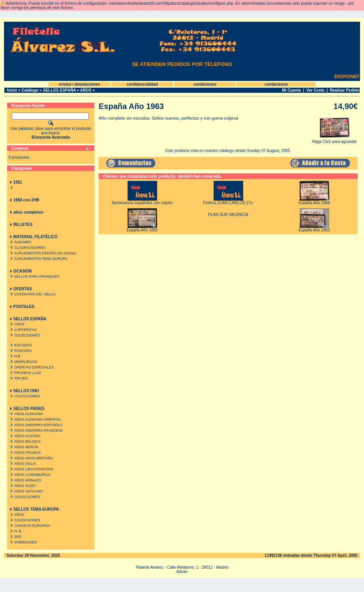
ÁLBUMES (20, 242)
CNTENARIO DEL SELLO (32, 294)
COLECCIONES (25, 335)
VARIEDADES (23, 542)
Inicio (12, 90)
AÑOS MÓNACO (25, 480)
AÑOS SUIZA (23, 486)
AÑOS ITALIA (23, 464)
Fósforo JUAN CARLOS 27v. (228, 203)
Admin (182, 572)
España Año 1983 (314, 230)
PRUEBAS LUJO (25, 373)
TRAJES (19, 378)
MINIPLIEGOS (23, 362)
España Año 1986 (314, 203)
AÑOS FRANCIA (25, 453)
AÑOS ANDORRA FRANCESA (36, 430)
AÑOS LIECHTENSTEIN (31, 469)
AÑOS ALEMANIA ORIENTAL (35, 419)
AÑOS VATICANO (26, 491)
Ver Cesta (315, 90)
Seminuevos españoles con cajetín (142, 203)
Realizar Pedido (345, 90)
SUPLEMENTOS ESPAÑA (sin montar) (42, 253)
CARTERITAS (23, 330)
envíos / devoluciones (79, 84)
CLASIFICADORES (27, 248)
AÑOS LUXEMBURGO (30, 475)
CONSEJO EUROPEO (30, 526)
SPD (15, 537)
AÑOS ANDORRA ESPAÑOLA (36, 425)
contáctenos (276, 84)
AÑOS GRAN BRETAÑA (31, 458)
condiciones (205, 84)
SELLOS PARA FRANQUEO (34, 276)
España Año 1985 (142, 230)
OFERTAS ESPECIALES (31, 367)
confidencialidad (142, 84)
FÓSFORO (21, 351)
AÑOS (86, 90)
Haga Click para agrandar (334, 140)
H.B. (15, 356)
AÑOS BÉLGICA (25, 442)
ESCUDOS (21, 345)
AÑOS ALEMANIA (26, 414)
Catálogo (30, 90)
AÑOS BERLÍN (24, 447)
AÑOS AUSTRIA (25, 436)
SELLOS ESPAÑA (59, 90)
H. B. (16, 531)
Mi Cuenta (291, 90)
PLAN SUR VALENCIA (228, 215)
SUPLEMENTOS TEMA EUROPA (38, 259)
